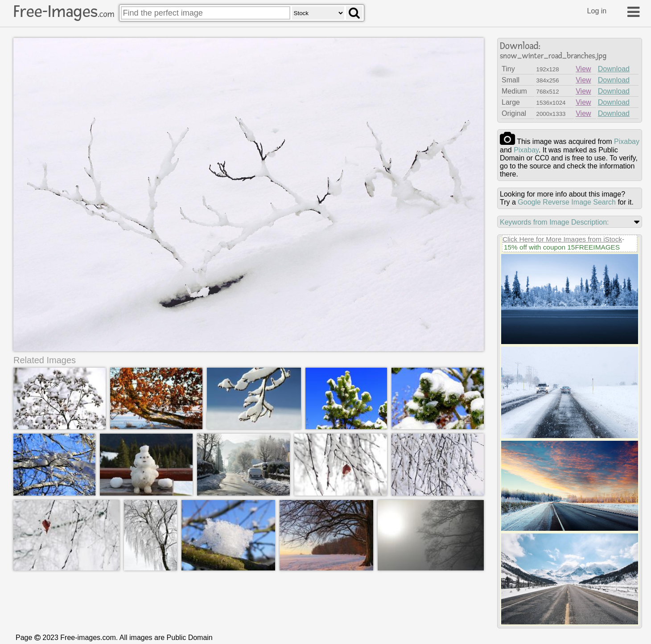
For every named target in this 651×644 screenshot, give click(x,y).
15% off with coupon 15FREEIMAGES (562, 247)
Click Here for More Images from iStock (562, 239)
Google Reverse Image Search (567, 202)
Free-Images (64, 12)
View (583, 69)
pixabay (627, 142)
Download (614, 69)
